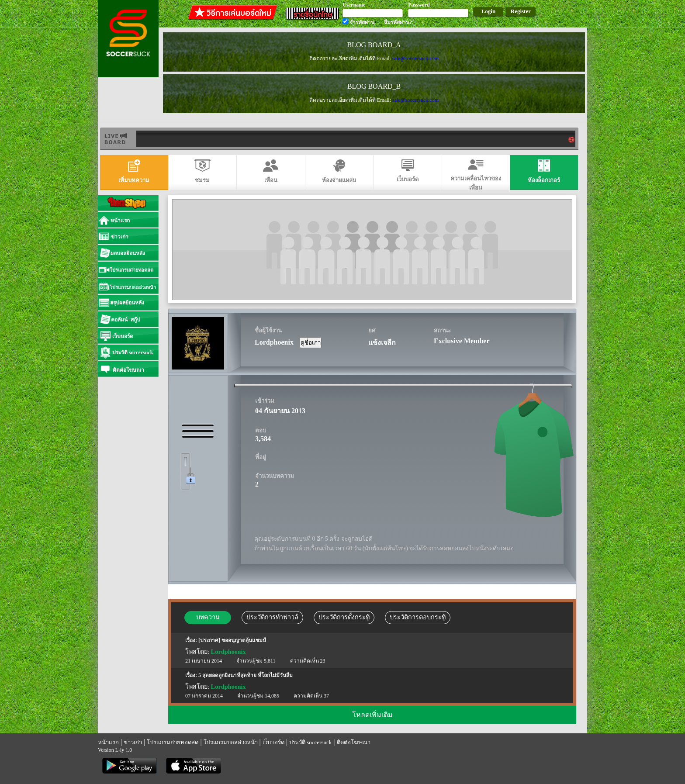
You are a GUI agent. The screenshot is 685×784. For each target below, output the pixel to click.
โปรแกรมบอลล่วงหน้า (231, 742)
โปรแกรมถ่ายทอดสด (173, 742)
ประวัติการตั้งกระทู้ (344, 617)
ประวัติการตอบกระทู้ (418, 617)
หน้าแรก (108, 742)
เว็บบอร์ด (273, 742)
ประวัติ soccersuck (310, 742)
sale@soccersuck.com (415, 59)
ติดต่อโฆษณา (354, 742)
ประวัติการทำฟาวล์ (272, 617)
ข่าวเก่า (133, 742)
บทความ (208, 617)
